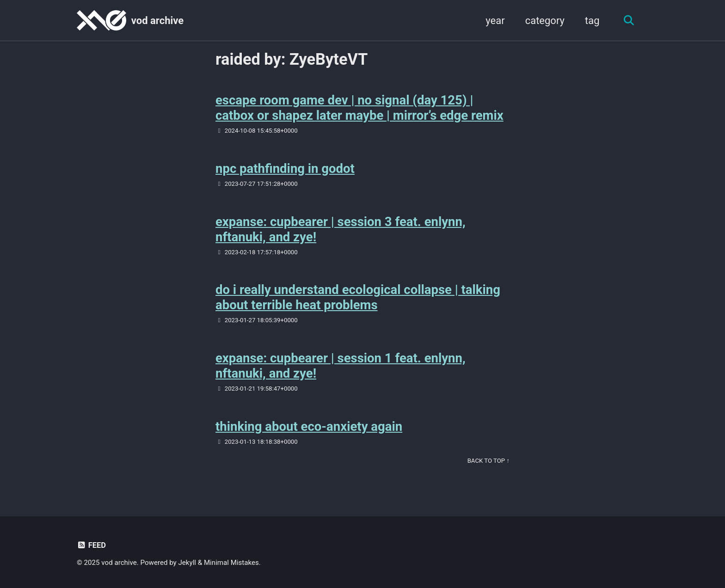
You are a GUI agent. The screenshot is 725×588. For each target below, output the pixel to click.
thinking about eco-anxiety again (309, 426)
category (545, 21)
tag (592, 21)
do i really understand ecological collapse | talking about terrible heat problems (358, 297)
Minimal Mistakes (231, 563)
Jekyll (187, 563)
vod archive (157, 21)
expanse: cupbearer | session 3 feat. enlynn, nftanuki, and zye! (341, 229)
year (495, 21)
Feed (91, 545)
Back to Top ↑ (488, 461)
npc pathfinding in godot (285, 168)
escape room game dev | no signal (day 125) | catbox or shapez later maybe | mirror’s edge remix (359, 108)
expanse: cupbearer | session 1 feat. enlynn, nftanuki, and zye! (341, 366)
